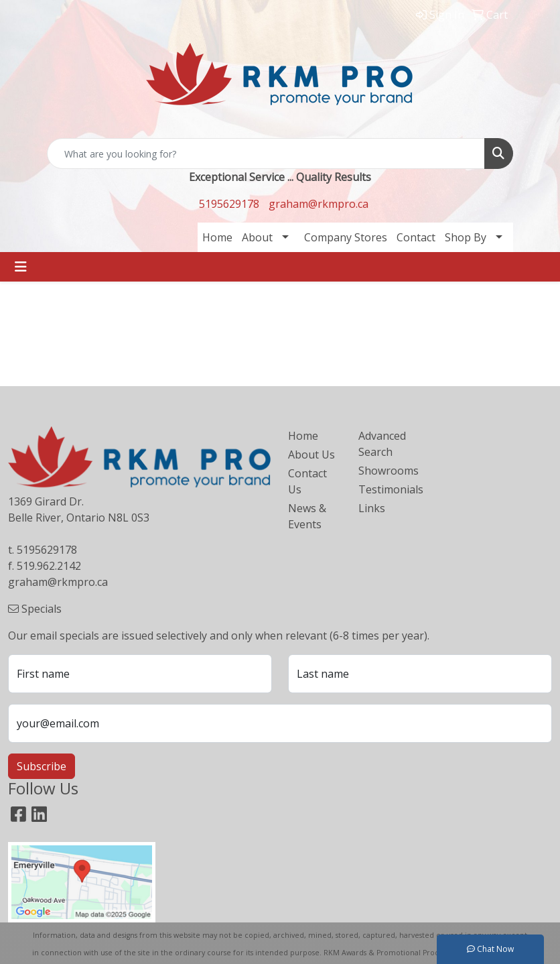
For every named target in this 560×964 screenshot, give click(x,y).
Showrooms (386, 471)
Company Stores (346, 237)
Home (217, 237)
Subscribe (42, 766)
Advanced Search (382, 444)
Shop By (466, 237)
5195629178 (229, 204)
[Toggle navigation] (21, 267)
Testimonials (386, 489)
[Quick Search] (266, 154)
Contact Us (307, 481)
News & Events (307, 516)
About (257, 237)
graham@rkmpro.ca (319, 204)
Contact (416, 237)
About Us (311, 455)
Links (372, 508)
